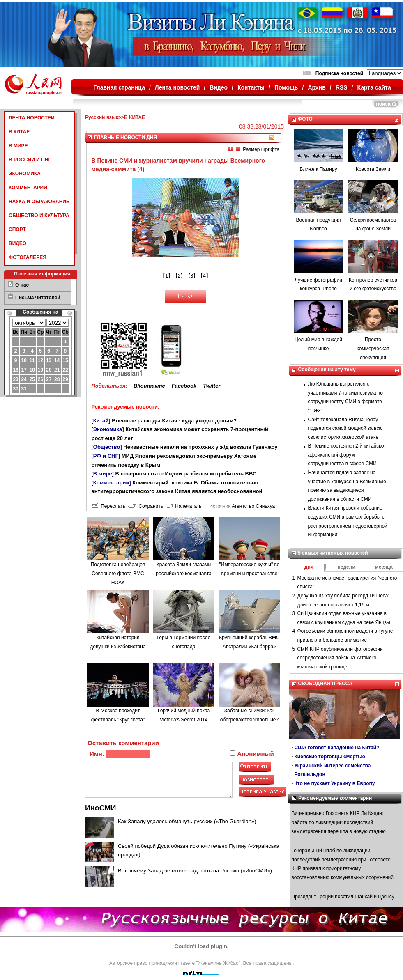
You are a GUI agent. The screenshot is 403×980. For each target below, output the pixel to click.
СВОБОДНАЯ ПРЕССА (325, 684)
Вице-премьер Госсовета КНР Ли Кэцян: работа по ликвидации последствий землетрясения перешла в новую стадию (339, 822)
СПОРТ (17, 230)
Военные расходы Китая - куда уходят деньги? (174, 421)
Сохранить (146, 506)
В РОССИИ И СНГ (30, 160)
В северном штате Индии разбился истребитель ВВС (186, 474)
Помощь (286, 87)
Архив (317, 87)
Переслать (108, 506)
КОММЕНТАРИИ (28, 188)
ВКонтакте (149, 386)
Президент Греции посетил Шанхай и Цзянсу (343, 897)
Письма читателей (38, 298)
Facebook (184, 386)
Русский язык (102, 117)
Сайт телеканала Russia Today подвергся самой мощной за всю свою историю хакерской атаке (345, 428)
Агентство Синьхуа (253, 506)
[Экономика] (108, 429)
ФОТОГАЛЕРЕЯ (28, 257)
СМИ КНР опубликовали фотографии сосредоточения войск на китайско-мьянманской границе (340, 658)
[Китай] (101, 421)
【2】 (179, 276)
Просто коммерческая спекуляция (373, 348)
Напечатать (184, 506)
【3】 (192, 276)
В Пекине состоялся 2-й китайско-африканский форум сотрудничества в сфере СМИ (347, 455)
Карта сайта (374, 87)
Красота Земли (373, 169)
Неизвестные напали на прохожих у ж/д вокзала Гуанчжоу (200, 447)
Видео (219, 87)
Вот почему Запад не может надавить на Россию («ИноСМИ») (195, 871)
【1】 (167, 276)
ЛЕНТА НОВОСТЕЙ (32, 118)
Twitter (212, 386)
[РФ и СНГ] (106, 456)
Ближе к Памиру (319, 169)
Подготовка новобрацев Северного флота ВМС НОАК (118, 573)
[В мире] (103, 474)
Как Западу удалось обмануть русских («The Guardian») (187, 821)
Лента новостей (177, 87)
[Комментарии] (111, 483)
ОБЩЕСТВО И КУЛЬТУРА (39, 216)
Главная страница (119, 87)
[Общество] (107, 447)
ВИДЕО (17, 243)
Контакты (251, 87)
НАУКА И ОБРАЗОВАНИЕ (39, 202)
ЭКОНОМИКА (25, 174)
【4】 (204, 276)
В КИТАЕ (19, 132)
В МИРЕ (18, 146)
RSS (342, 87)
